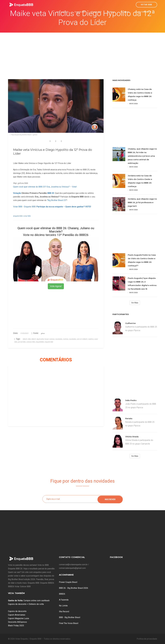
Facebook (116, 557)
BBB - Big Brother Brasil (70, 617)
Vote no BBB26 (62, 12)
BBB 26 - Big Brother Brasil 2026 (74, 588)
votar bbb (27, 216)
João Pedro (131, 400)
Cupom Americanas (17, 615)
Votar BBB (146, 5)
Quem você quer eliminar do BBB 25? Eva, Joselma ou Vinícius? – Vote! (45, 187)
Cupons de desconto (17, 611)
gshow (43, 333)
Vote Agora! (56, 286)
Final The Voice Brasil (69, 623)
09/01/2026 (133, 104)
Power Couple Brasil (68, 582)
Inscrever (110, 499)
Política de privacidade (147, 639)
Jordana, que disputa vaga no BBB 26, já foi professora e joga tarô (142, 202)
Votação (17, 193)
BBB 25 (51, 193)
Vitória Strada (132, 437)
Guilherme (130, 323)
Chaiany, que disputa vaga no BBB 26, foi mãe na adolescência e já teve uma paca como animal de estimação (142, 156)
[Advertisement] (83, 52)
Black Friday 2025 (16, 626)
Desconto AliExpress (17, 622)
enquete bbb (18, 216)
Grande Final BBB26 (143, 12)
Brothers (111, 12)
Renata (129, 418)
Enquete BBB (80, 12)
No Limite (63, 606)
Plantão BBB (96, 12)
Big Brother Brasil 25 (57, 200)
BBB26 (62, 594)
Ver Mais (135, 303)
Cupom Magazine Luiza (18, 618)
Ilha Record (64, 612)
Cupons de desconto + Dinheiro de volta (26, 604)
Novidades (125, 12)
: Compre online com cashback (29, 601)
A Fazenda (64, 600)
